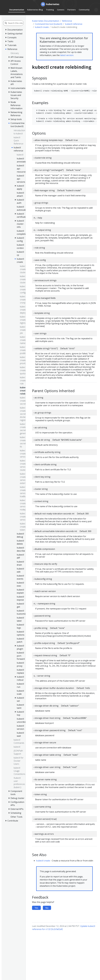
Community (84, 10)
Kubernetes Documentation (46, 21)
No (47, 908)
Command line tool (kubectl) (49, 24)
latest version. (67, 55)
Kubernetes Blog (35, 10)
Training (50, 10)
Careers (61, 10)
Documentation (17, 10)
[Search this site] (20, 23)
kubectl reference (74, 24)
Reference (67, 21)
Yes (36, 908)
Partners (72, 10)
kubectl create (42, 27)
